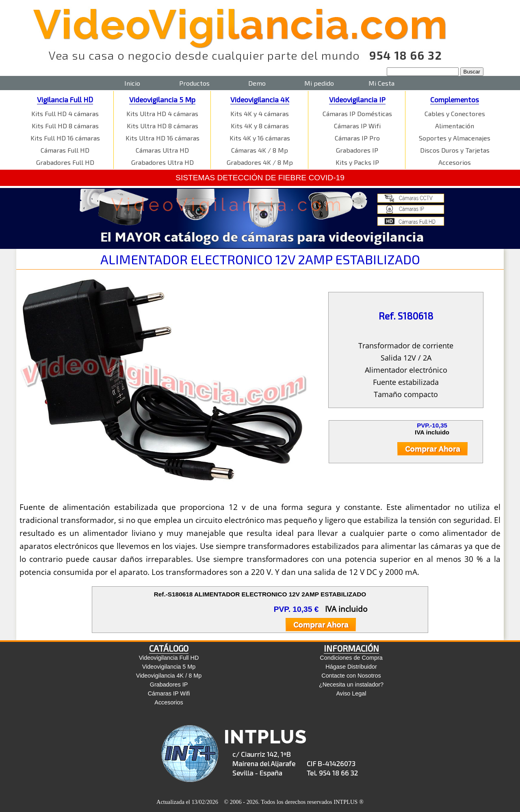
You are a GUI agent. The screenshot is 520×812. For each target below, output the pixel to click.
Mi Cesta (381, 83)
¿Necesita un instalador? (351, 685)
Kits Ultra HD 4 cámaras (162, 113)
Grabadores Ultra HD (162, 162)
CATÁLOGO (169, 648)
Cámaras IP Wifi (357, 126)
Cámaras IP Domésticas (357, 113)
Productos (194, 83)
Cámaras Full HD (65, 150)
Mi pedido (319, 83)
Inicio (132, 83)
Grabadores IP (357, 150)
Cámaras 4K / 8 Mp (260, 150)
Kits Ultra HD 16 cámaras (162, 138)
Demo (257, 83)
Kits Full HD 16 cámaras (65, 138)
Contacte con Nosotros (351, 676)
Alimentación (455, 126)
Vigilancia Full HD (65, 99)
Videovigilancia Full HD (169, 658)
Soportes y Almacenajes (455, 138)
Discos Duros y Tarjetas (455, 150)
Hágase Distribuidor (351, 667)
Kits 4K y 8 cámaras (260, 126)
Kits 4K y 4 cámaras (260, 113)
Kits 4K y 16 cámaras (260, 138)
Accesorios (455, 162)
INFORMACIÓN (351, 648)
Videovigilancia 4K (260, 99)
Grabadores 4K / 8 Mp (260, 162)
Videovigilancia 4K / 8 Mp (169, 676)
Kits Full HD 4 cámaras (65, 113)
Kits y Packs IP (357, 162)
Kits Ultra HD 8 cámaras (162, 126)
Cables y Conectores (455, 113)
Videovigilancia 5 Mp (162, 99)
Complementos (455, 99)
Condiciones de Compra (351, 658)
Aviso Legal (351, 693)
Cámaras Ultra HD (162, 150)
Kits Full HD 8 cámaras (65, 126)
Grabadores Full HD (65, 162)
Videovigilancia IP (357, 99)
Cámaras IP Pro (357, 138)
